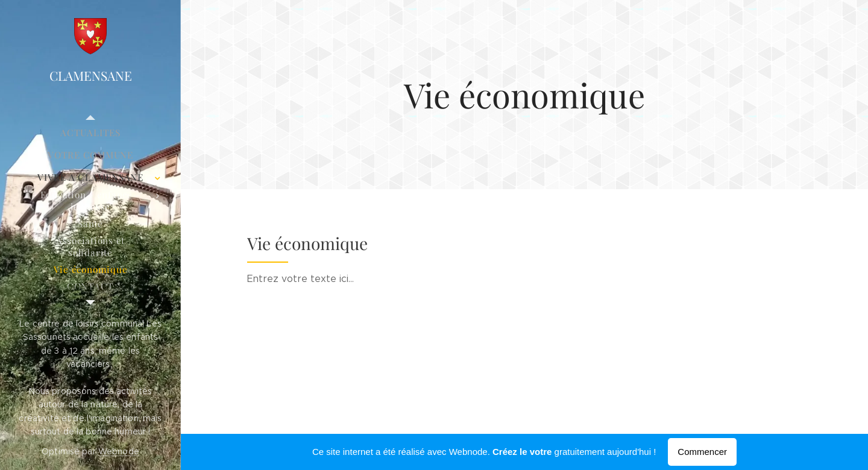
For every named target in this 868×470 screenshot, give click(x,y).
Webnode (119, 451)
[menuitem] (90, 133)
